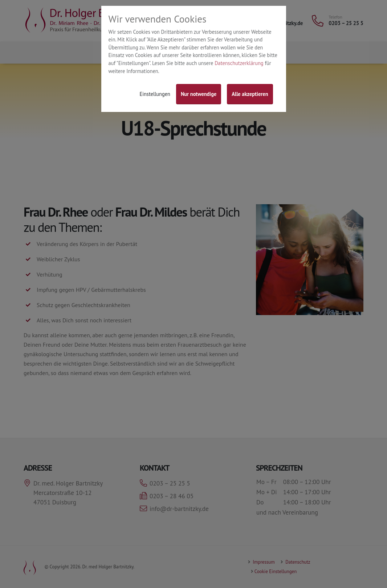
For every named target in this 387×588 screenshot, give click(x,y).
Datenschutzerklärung (239, 63)
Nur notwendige (199, 94)
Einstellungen (155, 94)
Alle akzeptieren (250, 94)
